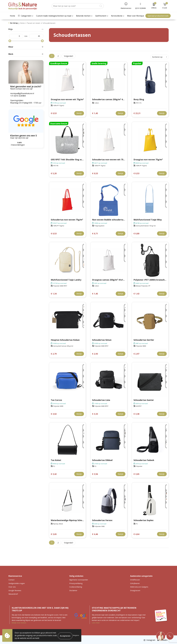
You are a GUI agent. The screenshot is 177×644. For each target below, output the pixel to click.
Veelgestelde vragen (17, 582)
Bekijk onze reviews (19, 622)
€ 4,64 (136, 533)
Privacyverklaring (76, 582)
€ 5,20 (54, 172)
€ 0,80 (136, 233)
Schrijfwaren (135, 582)
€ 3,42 (54, 473)
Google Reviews (15, 589)
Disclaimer (73, 589)
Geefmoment (101, 16)
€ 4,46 (95, 533)
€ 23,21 (137, 112)
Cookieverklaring (76, 586)
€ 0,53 (54, 112)
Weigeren (76, 635)
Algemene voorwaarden (79, 579)
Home (12, 16)
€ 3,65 (136, 473)
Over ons (12, 586)
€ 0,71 (95, 233)
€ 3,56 (95, 473)
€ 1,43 (136, 293)
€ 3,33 (95, 413)
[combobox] (75, 6)
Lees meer (96, 622)
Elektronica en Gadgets (139, 586)
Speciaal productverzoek (158, 16)
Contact (11, 579)
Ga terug (14, 23)
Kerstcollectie (117, 16)
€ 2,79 (54, 353)
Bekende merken (83, 16)
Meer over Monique (136, 16)
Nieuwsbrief (13, 593)
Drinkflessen (135, 579)
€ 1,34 (54, 293)
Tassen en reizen (34, 23)
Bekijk (79, 112)
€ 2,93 (95, 353)
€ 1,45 (95, 112)
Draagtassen (135, 589)
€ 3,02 (54, 413)
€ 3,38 (136, 413)
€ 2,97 (136, 353)
